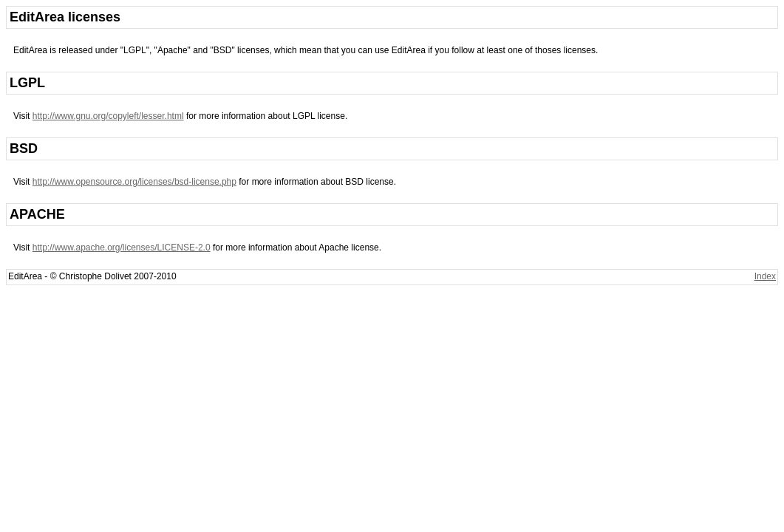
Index (765, 276)
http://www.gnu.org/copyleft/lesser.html (108, 116)
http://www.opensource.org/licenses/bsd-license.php (134, 182)
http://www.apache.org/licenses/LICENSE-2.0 (122, 248)
